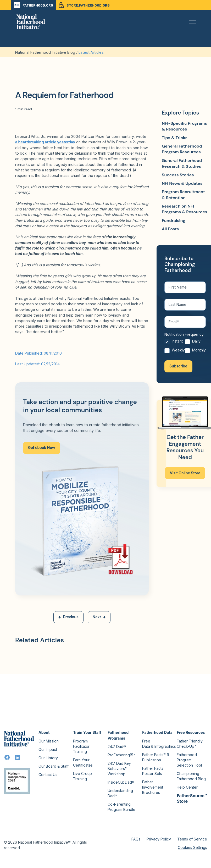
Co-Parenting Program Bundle (121, 807)
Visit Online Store (185, 473)
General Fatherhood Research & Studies (182, 163)
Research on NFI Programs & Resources (184, 209)
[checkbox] (185, 348)
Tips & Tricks (175, 138)
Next (99, 617)
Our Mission (49, 741)
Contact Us (48, 775)
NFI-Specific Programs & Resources (184, 126)
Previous (68, 617)
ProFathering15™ (122, 755)
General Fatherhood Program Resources (182, 149)
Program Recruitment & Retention (183, 195)
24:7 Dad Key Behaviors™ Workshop (119, 769)
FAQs (136, 839)
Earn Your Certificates (83, 763)
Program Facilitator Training (81, 746)
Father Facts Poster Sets (153, 771)
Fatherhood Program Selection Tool (189, 760)
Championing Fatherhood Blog (191, 776)
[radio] (175, 343)
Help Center (187, 787)
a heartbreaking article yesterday (45, 142)
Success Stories (178, 175)
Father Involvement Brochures (153, 787)
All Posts (170, 229)
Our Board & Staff (54, 766)
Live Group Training (82, 776)
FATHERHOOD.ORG (34, 5)
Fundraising (174, 221)
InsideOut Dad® (121, 782)
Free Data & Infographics (159, 744)
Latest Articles (91, 52)
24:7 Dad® (117, 747)
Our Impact (48, 749)
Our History (48, 758)
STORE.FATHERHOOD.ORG (84, 5)
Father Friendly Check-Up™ (190, 744)
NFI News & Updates (182, 183)
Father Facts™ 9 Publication (156, 757)
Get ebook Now (42, 447)
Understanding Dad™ (120, 793)
